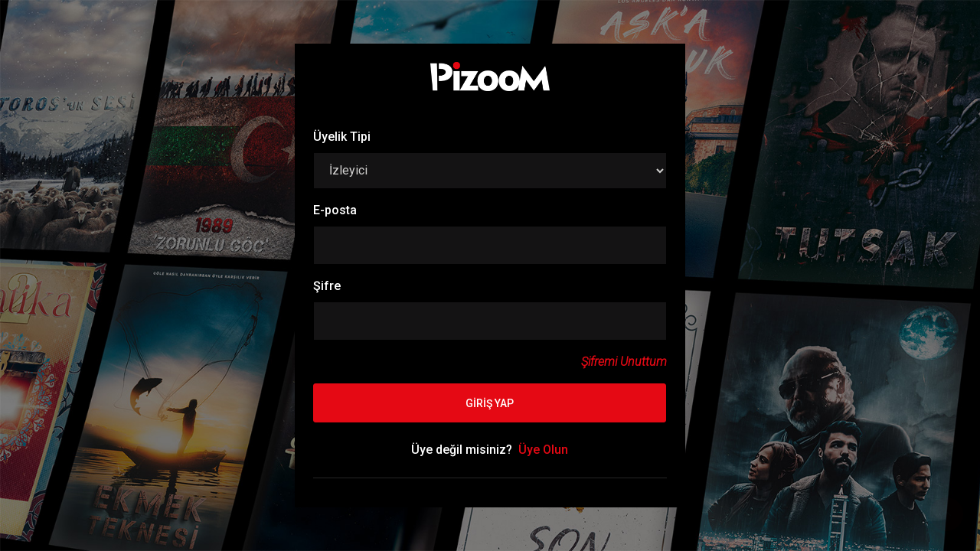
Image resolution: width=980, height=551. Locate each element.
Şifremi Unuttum (624, 362)
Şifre (327, 286)
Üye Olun (543, 450)
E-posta (335, 210)
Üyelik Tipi (342, 137)
